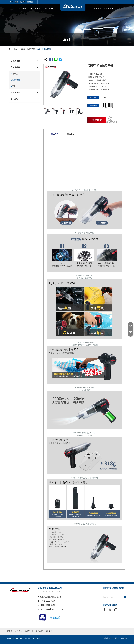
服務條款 (116, 638)
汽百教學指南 (48, 8)
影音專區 (96, 8)
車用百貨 (16, 61)
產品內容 (55, 134)
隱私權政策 (108, 638)
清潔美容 (22, 49)
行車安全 (16, 99)
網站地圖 (124, 638)
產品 (37, 8)
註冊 (17, 2)
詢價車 (23, 2)
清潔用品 (15, 74)
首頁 (10, 49)
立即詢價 (97, 120)
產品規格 (71, 134)
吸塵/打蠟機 (31, 49)
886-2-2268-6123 (48, 601)
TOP (130, 332)
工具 (14, 86)
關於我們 (11, 631)
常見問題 (49, 631)
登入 (12, 2)
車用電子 (16, 93)
